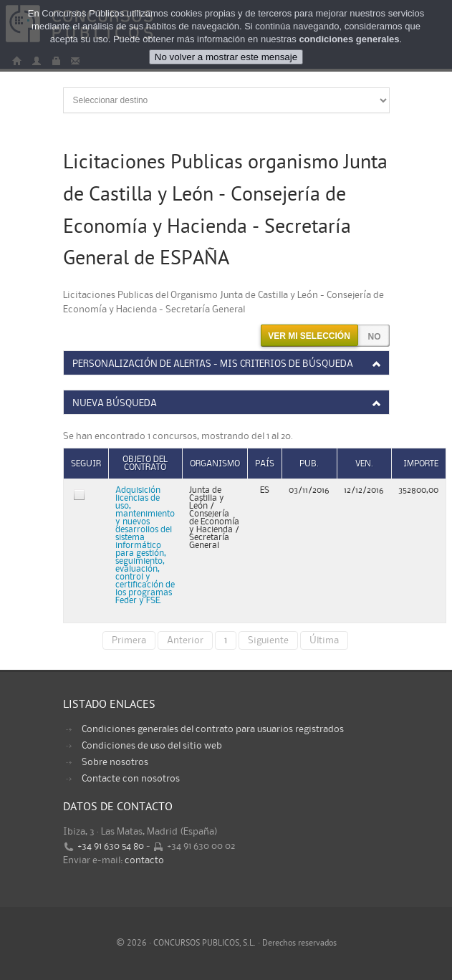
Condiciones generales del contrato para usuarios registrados (213, 729)
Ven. (364, 464)
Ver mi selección (309, 336)
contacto (144, 860)
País (265, 464)
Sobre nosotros (115, 762)
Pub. (309, 464)
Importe (421, 464)
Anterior (185, 640)
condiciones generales (349, 39)
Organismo (215, 464)
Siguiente (268, 640)
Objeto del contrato (145, 463)
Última (324, 640)
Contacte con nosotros (131, 779)
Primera (129, 640)
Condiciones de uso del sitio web (152, 746)
